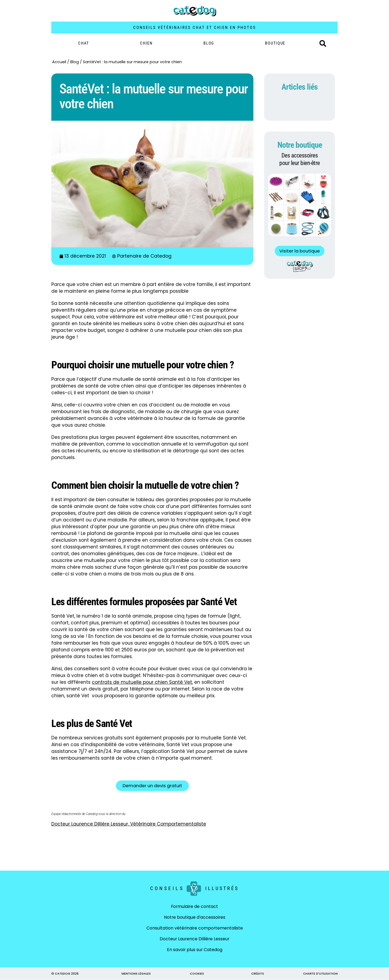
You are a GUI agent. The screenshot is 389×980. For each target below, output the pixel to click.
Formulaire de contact (195, 907)
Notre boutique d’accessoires (194, 917)
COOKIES (197, 974)
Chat (84, 43)
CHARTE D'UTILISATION (320, 974)
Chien (146, 43)
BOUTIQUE (275, 43)
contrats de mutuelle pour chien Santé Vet (142, 682)
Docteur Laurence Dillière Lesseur (194, 939)
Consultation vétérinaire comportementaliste (194, 928)
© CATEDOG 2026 (65, 974)
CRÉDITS (258, 974)
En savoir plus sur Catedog (195, 950)
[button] (323, 43)
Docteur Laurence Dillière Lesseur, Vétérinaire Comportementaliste (129, 824)
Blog (209, 43)
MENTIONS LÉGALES (136, 974)
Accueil (59, 62)
